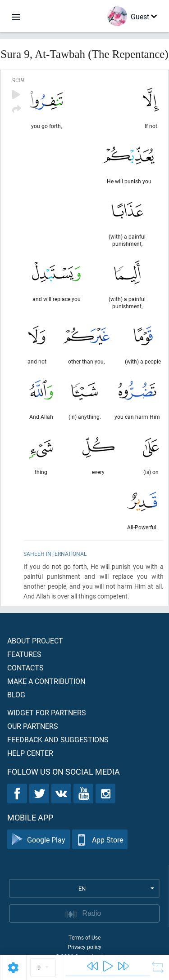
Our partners (33, 726)
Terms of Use (84, 937)
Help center (30, 753)
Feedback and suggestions (58, 739)
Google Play (39, 840)
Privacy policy (84, 947)
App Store (100, 840)
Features (24, 654)
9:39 (18, 80)
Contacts (25, 667)
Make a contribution (46, 681)
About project (35, 641)
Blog (16, 694)
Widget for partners (47, 712)
